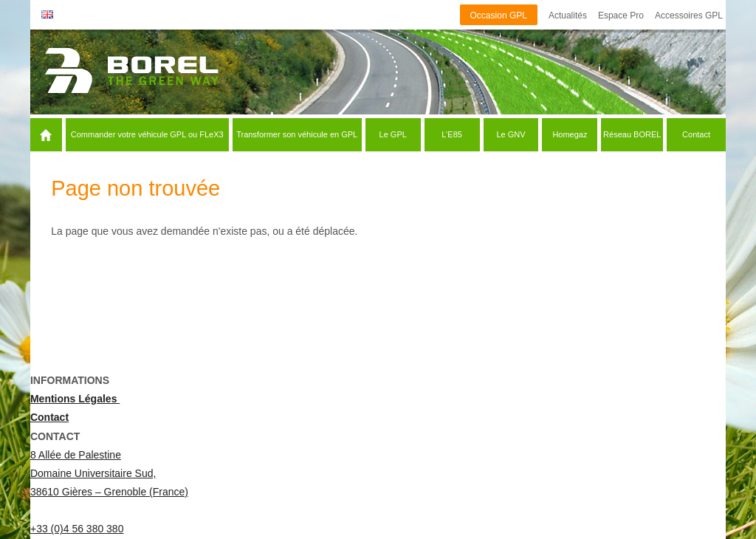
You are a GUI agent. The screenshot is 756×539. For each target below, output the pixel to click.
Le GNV (511, 134)
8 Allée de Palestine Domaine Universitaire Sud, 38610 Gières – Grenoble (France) (109, 473)
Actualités (568, 16)
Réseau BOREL (632, 134)
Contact (696, 134)
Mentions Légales (75, 399)
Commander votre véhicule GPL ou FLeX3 (147, 134)
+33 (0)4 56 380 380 (77, 529)
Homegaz (570, 134)
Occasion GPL (499, 16)
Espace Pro (621, 16)
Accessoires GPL (689, 16)
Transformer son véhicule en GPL (297, 134)
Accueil (64, 134)
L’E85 (452, 134)
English (47, 14)
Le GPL (393, 134)
